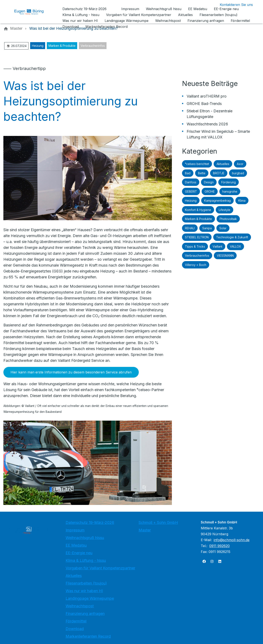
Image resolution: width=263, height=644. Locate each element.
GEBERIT (191, 191)
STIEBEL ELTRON (197, 237)
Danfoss (191, 182)
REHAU (190, 228)
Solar (223, 228)
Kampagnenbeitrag (217, 201)
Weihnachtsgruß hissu (85, 538)
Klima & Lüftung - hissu (86, 560)
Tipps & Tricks (195, 246)
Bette (202, 173)
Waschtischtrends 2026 (207, 124)
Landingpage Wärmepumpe (90, 598)
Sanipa (207, 228)
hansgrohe (230, 191)
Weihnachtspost (80, 606)
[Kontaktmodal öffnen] (233, 5)
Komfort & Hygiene (198, 210)
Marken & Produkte (62, 46)
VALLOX (235, 246)
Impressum (75, 530)
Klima (242, 201)
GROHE (210, 191)
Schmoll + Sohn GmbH (158, 523)
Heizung (38, 46)
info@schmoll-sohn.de (232, 540)
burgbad (238, 173)
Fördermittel (76, 621)
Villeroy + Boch (196, 265)
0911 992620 (219, 546)
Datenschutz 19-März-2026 (90, 523)
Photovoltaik (228, 219)
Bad (188, 173)
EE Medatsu (76, 545)
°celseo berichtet (197, 164)
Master (145, 530)
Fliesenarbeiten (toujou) (86, 583)
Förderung (229, 182)
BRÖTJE (219, 173)
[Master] (16, 28)
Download (75, 629)
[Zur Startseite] (32, 12)
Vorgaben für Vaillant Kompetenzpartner (100, 568)
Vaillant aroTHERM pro (207, 96)
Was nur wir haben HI (84, 591)
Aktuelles (223, 164)
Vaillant (217, 246)
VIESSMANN (225, 256)
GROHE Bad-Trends (204, 104)
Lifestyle (225, 210)
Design (209, 182)
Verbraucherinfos (93, 46)
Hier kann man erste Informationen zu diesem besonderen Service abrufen (71, 372)
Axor (240, 164)
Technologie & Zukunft (232, 237)
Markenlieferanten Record (88, 636)
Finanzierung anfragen (85, 614)
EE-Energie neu (79, 553)
